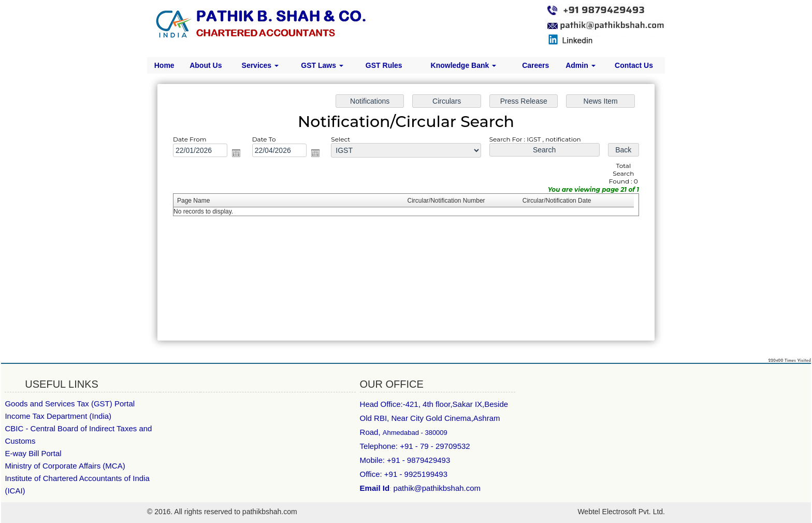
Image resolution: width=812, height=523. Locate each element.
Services (260, 65)
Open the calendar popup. (240, 154)
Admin (580, 65)
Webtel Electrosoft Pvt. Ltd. (621, 512)
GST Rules (384, 65)
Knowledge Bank (464, 65)
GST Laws (322, 65)
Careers (535, 65)
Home (164, 65)
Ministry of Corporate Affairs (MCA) (65, 466)
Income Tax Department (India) (58, 416)
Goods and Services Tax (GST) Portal (70, 404)
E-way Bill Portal (33, 453)
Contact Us (634, 65)
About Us (206, 65)
